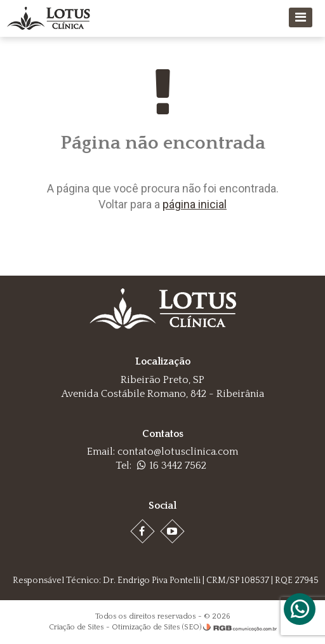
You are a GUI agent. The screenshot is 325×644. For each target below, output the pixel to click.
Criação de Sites (76, 627)
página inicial (195, 204)
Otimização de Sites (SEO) (156, 627)
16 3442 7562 (172, 466)
